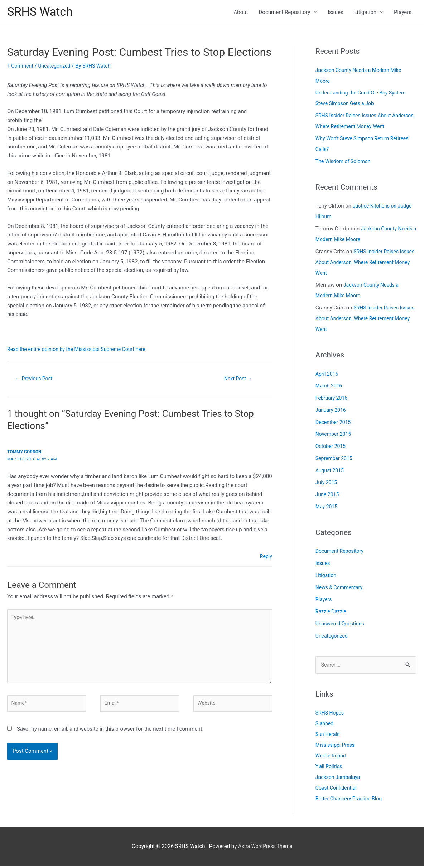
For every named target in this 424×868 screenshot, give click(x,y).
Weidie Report (332, 758)
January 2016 (332, 412)
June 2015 (328, 496)
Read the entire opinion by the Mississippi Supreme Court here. (82, 351)
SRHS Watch (42, 13)
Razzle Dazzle (332, 613)
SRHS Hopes (331, 715)
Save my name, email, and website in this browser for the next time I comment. (110, 737)
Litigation (365, 13)
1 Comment (21, 68)
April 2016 (328, 376)
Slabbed (325, 726)
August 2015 (331, 472)
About (241, 13)
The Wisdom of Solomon (345, 163)
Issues (336, 13)
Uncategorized (57, 68)
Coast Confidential (338, 790)
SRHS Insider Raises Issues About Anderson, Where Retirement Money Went (366, 264)
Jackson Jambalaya (339, 780)
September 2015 (335, 460)
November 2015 (334, 436)
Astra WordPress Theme (265, 848)
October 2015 (332, 448)
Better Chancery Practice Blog (351, 801)
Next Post (238, 381)
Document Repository (285, 13)
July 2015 (327, 484)
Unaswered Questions (342, 625)
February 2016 (333, 400)
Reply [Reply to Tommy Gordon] (265, 559)
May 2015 (327, 508)
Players (403, 13)
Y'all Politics (330, 769)
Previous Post (36, 381)
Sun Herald (329, 737)
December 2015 (334, 424)
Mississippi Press (336, 747)
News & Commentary (341, 589)
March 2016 (330, 387)
